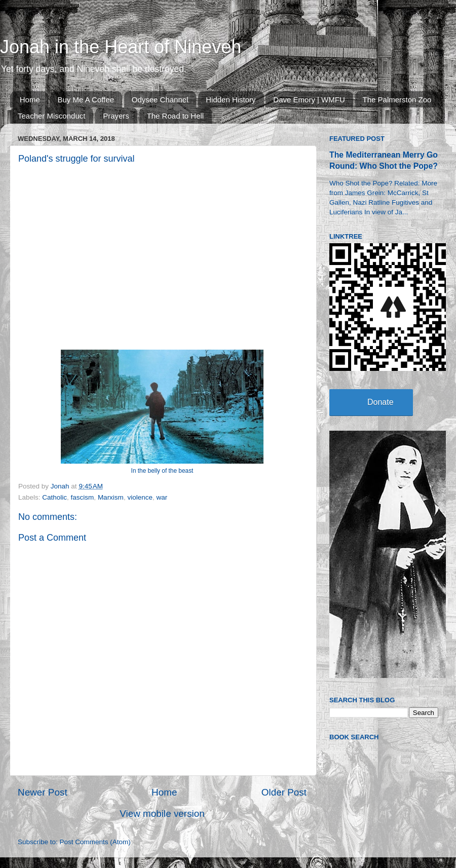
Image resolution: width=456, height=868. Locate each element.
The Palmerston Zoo (397, 100)
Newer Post (43, 792)
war (162, 497)
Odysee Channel (160, 100)
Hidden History (231, 100)
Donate (381, 402)
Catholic (54, 497)
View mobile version (162, 814)
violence (140, 497)
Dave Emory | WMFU (309, 100)
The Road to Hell (176, 116)
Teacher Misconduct (51, 116)
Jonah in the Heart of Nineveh (121, 47)
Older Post (284, 792)
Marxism (111, 497)
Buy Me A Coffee (86, 100)
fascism (83, 497)
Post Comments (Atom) (95, 842)
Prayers (116, 116)
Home (30, 100)
